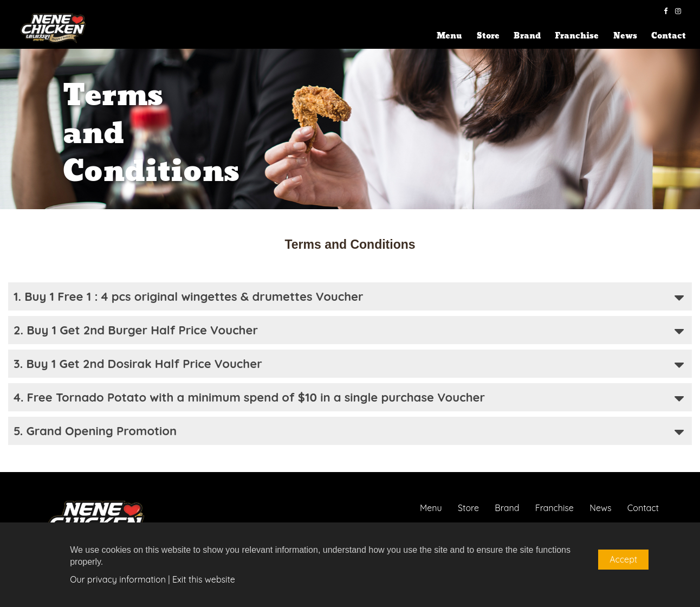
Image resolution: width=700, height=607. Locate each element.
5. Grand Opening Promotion (349, 432)
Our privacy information (118, 579)
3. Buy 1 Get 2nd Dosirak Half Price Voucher (349, 365)
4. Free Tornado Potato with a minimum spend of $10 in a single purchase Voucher (349, 399)
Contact (669, 36)
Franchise (577, 36)
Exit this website (204, 579)
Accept (623, 559)
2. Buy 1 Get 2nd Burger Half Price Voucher (349, 331)
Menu (449, 36)
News (625, 36)
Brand (527, 36)
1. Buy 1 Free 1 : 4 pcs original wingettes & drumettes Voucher (349, 298)
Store (488, 36)
